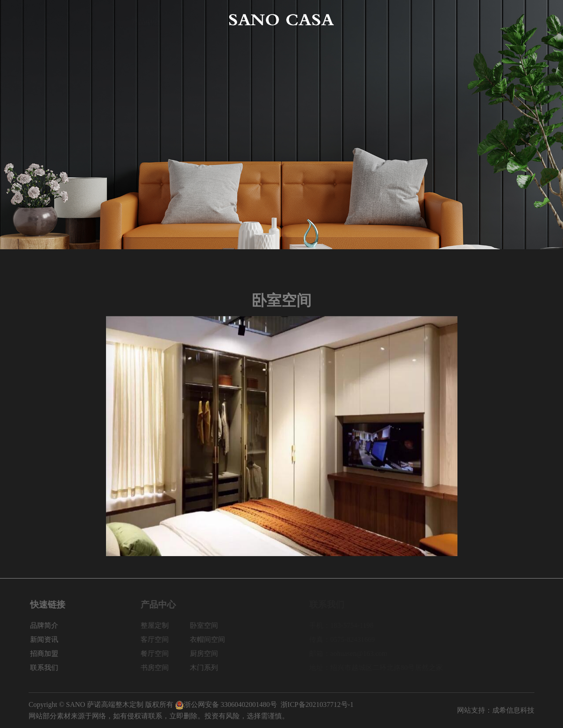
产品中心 (146, 20)
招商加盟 (469, 20)
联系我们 (520, 20)
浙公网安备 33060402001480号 (226, 704)
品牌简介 (94, 20)
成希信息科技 (513, 710)
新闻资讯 (417, 20)
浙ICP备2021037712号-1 (317, 704)
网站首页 (43, 20)
